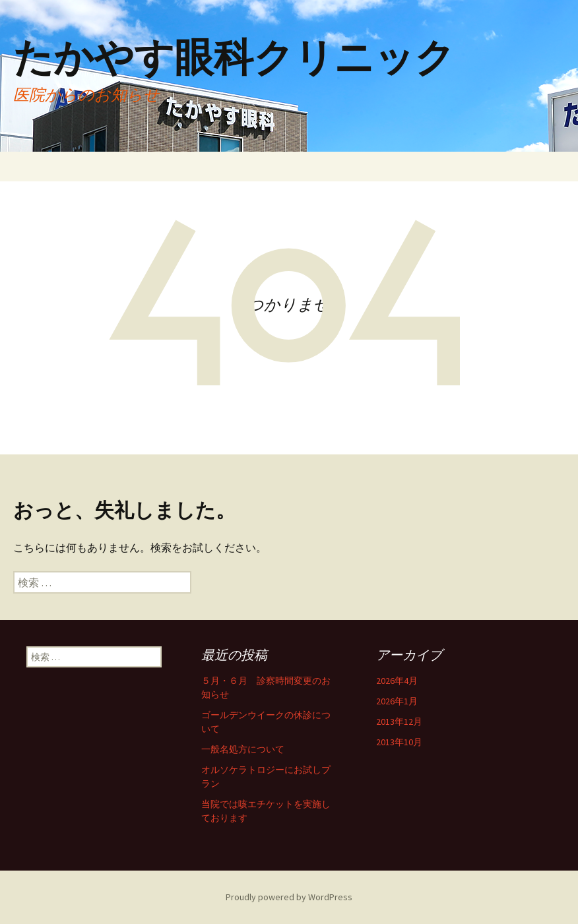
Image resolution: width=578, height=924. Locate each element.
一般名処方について (243, 749)
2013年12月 (399, 722)
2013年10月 (399, 742)
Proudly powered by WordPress (289, 897)
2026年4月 (397, 681)
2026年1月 (397, 701)
